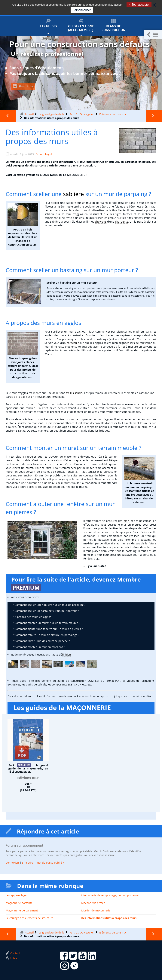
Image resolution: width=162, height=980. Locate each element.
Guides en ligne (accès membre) (81, 25)
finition (67, 654)
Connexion (12, 863)
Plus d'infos (23, 86)
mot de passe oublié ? (50, 863)
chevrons (101, 222)
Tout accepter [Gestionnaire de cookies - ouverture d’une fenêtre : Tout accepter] (139, 5)
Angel (48, 154)
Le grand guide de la (52, 114)
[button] (153, 35)
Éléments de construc (113, 114)
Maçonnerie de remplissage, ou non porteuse (110, 895)
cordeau (72, 343)
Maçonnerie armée (93, 903)
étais (127, 521)
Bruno (40, 154)
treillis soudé (74, 393)
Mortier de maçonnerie (96, 910)
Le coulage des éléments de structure (29, 918)
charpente (122, 222)
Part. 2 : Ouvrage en (82, 114)
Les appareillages (17, 895)
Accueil (29, 114)
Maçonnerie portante (19, 903)
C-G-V (11, 958)
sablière (73, 194)
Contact (13, 953)
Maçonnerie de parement (22, 910)
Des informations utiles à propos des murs (109, 918)
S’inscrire (28, 863)
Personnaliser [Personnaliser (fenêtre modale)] (82, 10)
